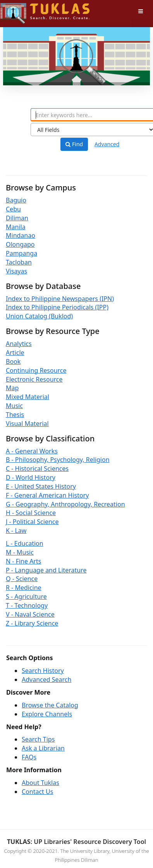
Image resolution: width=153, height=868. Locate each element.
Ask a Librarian (43, 748)
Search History (43, 671)
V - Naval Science (30, 614)
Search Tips (38, 739)
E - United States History (41, 486)
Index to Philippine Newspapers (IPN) (60, 299)
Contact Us (37, 792)
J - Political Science (32, 522)
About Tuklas (40, 783)
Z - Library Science (32, 623)
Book (13, 361)
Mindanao (21, 235)
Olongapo (20, 244)
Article (15, 353)
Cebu (13, 209)
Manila (16, 227)
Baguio (16, 200)
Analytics (19, 344)
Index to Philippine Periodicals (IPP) (57, 307)
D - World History (31, 477)
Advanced (107, 144)
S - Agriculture (26, 597)
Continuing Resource (36, 370)
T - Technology (27, 605)
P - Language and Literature (46, 570)
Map (12, 388)
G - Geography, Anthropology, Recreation (65, 504)
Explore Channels (47, 714)
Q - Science (22, 579)
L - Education (25, 543)
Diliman (17, 218)
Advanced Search (46, 680)
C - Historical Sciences (37, 469)
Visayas (16, 271)
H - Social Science (31, 513)
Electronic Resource (34, 379)
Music (14, 406)
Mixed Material (28, 397)
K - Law (16, 531)
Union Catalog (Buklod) (39, 316)
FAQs (29, 757)
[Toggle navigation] (141, 11)
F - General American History (47, 495)
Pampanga (21, 253)
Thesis (15, 415)
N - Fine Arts (23, 561)
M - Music (20, 552)
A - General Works (32, 451)
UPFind (19, 10)
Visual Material (27, 424)
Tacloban (19, 262)
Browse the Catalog (50, 705)
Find (74, 144)
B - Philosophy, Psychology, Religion (58, 460)
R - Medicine (24, 588)
